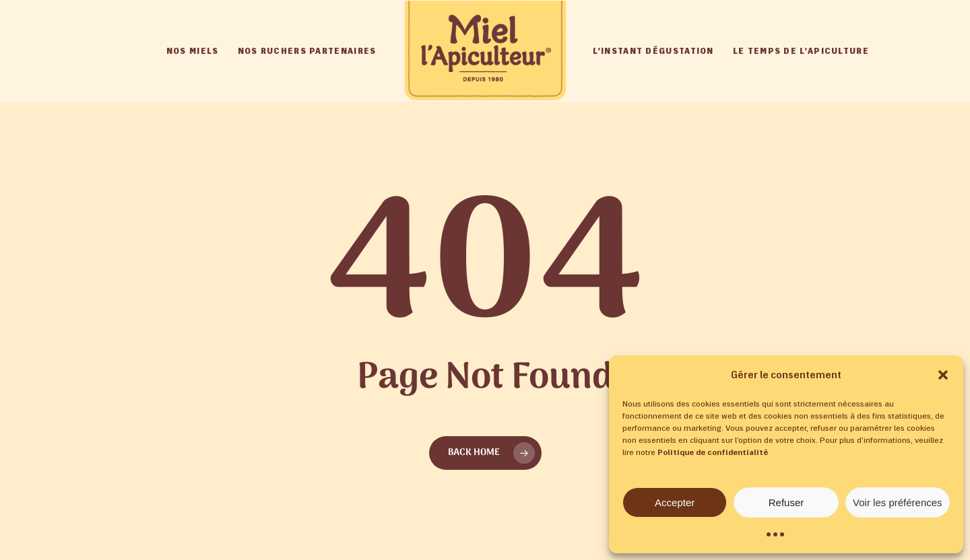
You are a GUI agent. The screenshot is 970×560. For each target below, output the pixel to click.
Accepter (675, 502)
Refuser (786, 502)
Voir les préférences (898, 502)
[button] (943, 375)
